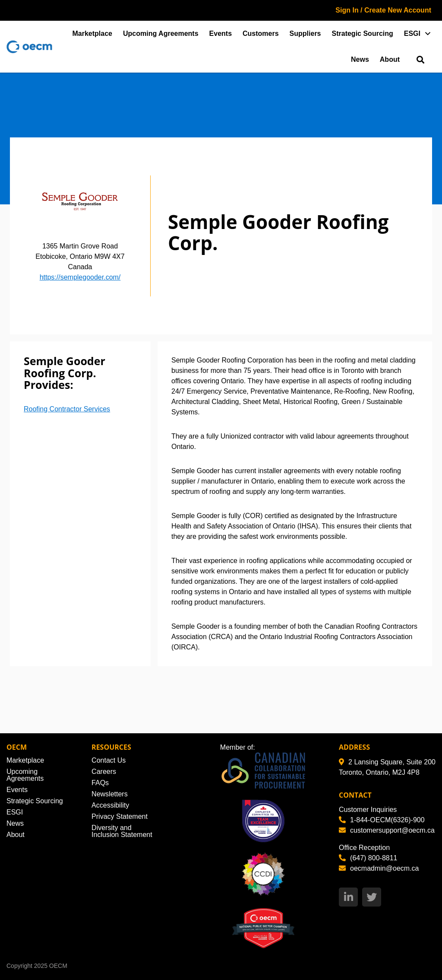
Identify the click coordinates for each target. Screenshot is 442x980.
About (390, 59)
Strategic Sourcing (363, 33)
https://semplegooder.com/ (80, 277)
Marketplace (93, 33)
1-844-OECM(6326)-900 (382, 820)
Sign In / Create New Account (383, 10)
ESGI (412, 33)
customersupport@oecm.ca (387, 830)
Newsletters (110, 794)
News (360, 59)
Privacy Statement (120, 816)
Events (221, 33)
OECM (58, 966)
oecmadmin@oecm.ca (379, 868)
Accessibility (110, 805)
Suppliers (305, 33)
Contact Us (109, 760)
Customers (261, 33)
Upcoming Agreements (161, 33)
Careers (104, 772)
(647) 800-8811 (368, 858)
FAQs (100, 783)
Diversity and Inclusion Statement (122, 831)
